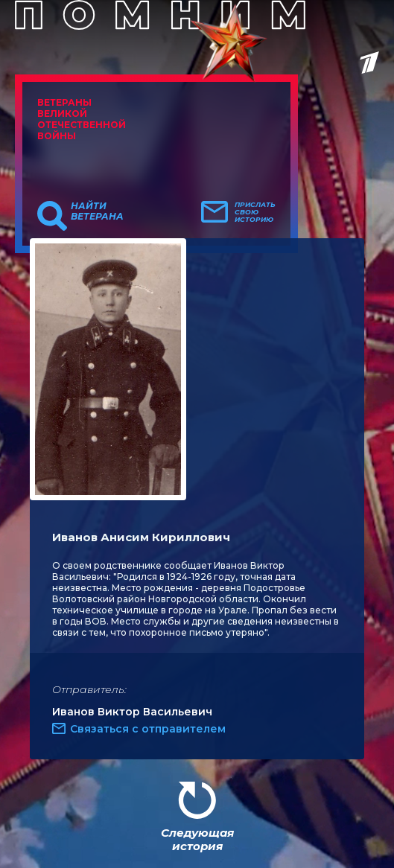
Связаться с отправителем (148, 729)
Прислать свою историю (255, 212)
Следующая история (197, 839)
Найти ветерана (97, 211)
